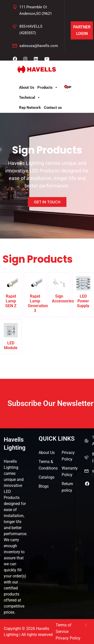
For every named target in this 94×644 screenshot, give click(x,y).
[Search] (66, 87)
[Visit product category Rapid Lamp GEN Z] (11, 292)
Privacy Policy (68, 456)
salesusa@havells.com (39, 46)
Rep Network (30, 108)
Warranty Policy (70, 471)
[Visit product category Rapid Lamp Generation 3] (35, 295)
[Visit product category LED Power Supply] (83, 292)
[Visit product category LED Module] (11, 337)
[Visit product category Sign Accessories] (59, 290)
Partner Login (82, 30)
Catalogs (46, 477)
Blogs (44, 486)
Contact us (53, 108)
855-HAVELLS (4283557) (31, 30)
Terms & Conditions (48, 465)
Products (48, 87)
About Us (27, 87)
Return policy (67, 487)
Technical (30, 98)
